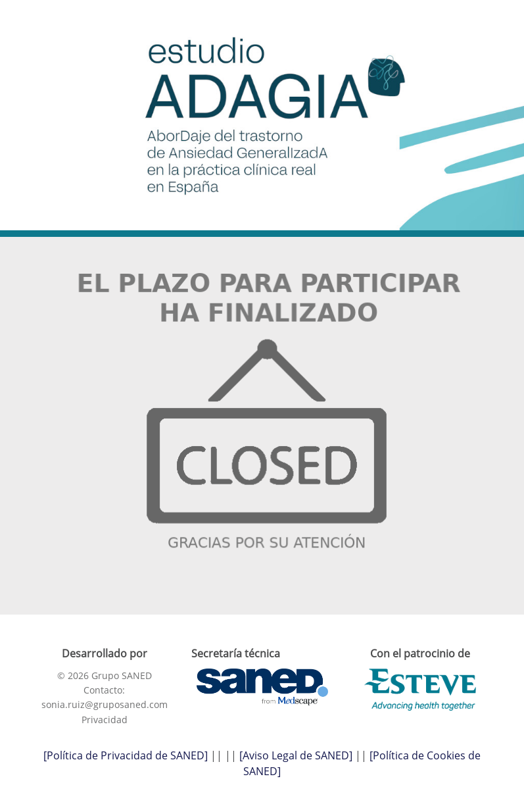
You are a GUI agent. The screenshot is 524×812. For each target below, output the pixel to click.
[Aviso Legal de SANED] (296, 755)
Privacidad (105, 720)
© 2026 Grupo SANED (105, 675)
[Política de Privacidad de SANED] (126, 755)
